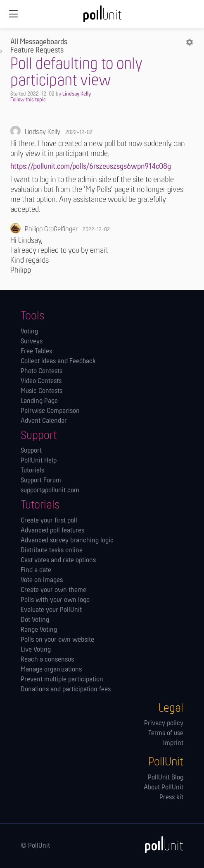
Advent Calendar (44, 421)
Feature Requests (37, 50)
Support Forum (41, 481)
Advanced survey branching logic (67, 541)
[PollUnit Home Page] (102, 17)
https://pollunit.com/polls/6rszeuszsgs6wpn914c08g (91, 167)
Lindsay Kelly (77, 94)
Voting (29, 332)
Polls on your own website (57, 640)
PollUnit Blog (166, 778)
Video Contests (41, 381)
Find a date (36, 571)
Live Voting (36, 650)
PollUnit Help (39, 461)
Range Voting (39, 630)
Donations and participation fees (66, 690)
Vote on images (42, 580)
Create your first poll (49, 521)
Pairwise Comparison (50, 411)
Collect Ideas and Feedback (58, 362)
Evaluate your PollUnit (51, 610)
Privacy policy (164, 724)
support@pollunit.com (50, 491)
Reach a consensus (47, 660)
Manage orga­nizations (51, 670)
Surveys (32, 342)
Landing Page (39, 401)
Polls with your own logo (55, 600)
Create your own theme (53, 590)
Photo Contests (42, 372)
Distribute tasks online (52, 551)
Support (31, 451)
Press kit (171, 798)
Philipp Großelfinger (51, 229)
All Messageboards (39, 42)
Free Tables (36, 352)
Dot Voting (35, 620)
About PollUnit (164, 788)
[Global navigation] (13, 14)
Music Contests (42, 391)
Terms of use (166, 734)
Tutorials (32, 471)
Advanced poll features (52, 531)
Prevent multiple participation (62, 680)
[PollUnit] (160, 844)
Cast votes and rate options (58, 561)
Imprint (173, 743)
